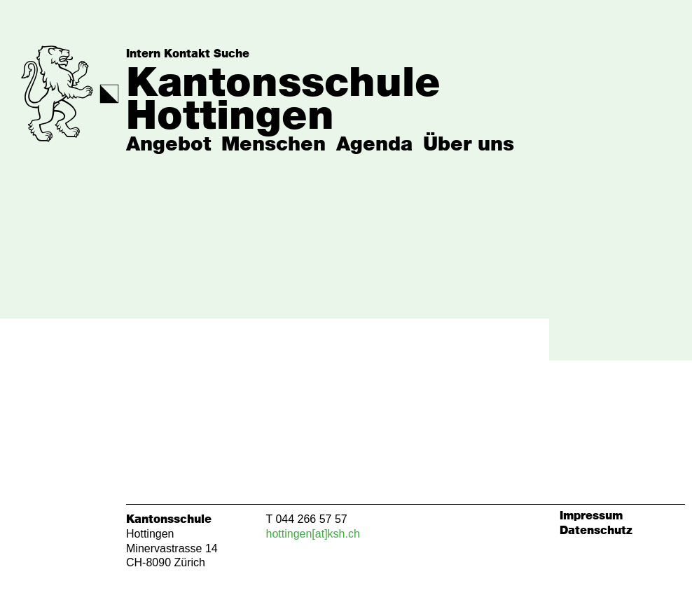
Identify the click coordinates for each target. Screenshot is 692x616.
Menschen (274, 145)
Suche (231, 54)
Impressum (591, 516)
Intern (143, 54)
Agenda (374, 145)
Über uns (469, 145)
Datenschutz (596, 531)
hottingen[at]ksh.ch (313, 534)
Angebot (168, 145)
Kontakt (187, 54)
